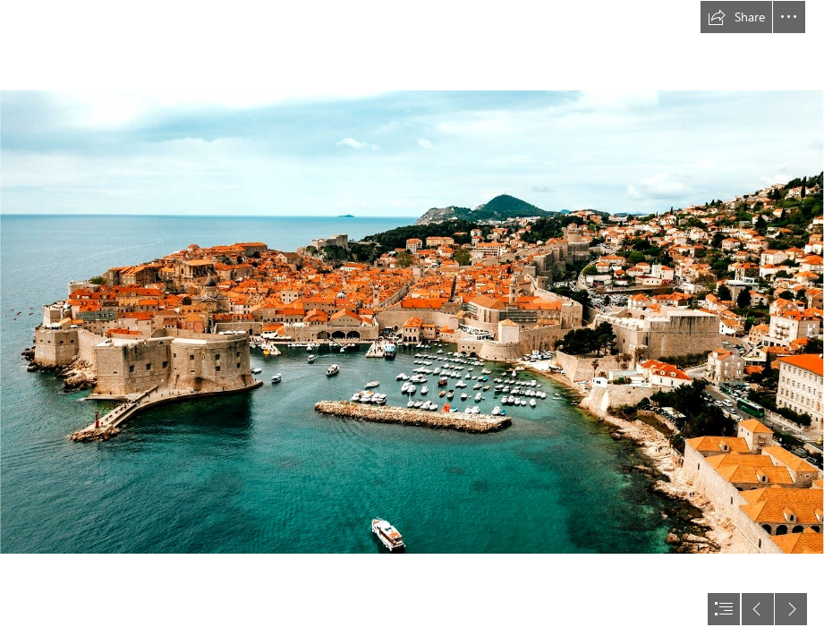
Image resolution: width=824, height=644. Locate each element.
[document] (412, 322)
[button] (736, 17)
